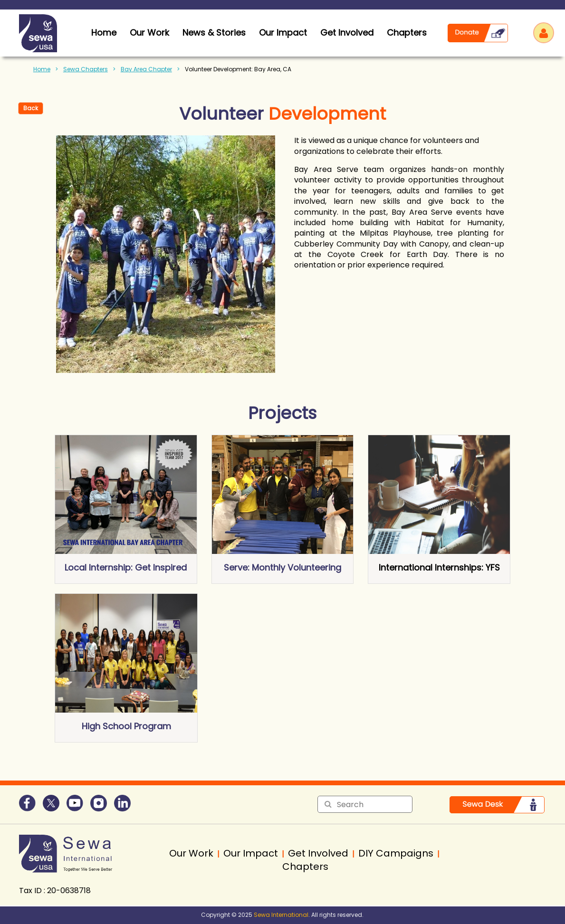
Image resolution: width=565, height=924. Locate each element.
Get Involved (347, 33)
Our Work (149, 33)
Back (31, 108)
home (104, 33)
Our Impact (283, 33)
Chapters (407, 33)
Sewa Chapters (86, 69)
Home (42, 69)
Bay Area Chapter (146, 69)
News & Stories (214, 33)
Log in (544, 33)
